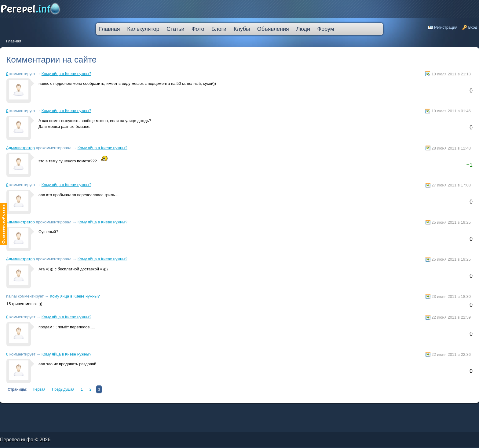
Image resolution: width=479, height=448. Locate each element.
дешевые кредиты (146, 411)
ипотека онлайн (85, 411)
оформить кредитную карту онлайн (100, 411)
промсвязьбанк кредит (19, 410)
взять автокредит (169, 411)
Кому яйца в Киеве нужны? (66, 74)
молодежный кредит (67, 410)
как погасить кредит (39, 410)
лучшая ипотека (144, 410)
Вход (473, 27)
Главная (14, 41)
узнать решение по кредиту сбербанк (96, 410)
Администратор (20, 148)
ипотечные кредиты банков (8, 411)
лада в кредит (29, 410)
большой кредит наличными (72, 411)
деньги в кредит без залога (53, 410)
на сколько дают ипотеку (133, 411)
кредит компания (29, 411)
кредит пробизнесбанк (157, 411)
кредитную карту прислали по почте (117, 410)
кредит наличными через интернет (54, 411)
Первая (39, 389)
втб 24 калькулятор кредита (118, 411)
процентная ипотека (134, 410)
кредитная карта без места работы (172, 410)
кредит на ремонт (39, 411)
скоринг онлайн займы (79, 410)
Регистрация (446, 27)
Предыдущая (63, 389)
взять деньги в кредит (155, 410)
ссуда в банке (20, 411)
